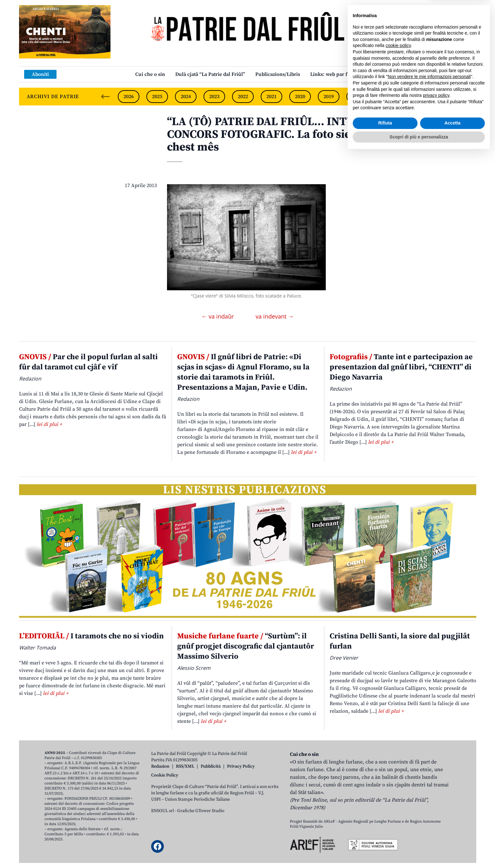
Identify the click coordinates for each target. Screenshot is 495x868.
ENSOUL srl (163, 811)
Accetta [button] (453, 837)
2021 (271, 97)
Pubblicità (211, 766)
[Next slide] (466, 97)
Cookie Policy (165, 775)
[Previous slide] (105, 97)
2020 (300, 97)
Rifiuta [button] (385, 837)
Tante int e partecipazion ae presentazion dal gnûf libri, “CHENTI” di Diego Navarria (401, 367)
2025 (157, 97)
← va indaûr (218, 316)
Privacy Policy (241, 766)
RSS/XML (185, 766)
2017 (386, 97)
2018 (357, 97)
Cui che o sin (150, 74)
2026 (129, 97)
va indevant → (275, 316)
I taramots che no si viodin (91, 636)
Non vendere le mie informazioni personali (429, 791)
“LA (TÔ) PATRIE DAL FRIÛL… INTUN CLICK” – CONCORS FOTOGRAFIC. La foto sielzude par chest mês (289, 135)
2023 (214, 97)
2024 (186, 97)
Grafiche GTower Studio (201, 811)
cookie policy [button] (398, 759)
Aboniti (40, 74)
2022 (243, 97)
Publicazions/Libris (278, 74)
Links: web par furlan (335, 74)
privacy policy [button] (436, 809)
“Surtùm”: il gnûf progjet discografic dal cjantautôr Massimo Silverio (246, 646)
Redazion (160, 766)
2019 (329, 97)
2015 (443, 97)
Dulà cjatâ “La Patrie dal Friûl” (210, 74)
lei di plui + (49, 424)
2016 (414, 97)
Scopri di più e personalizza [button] (419, 851)
